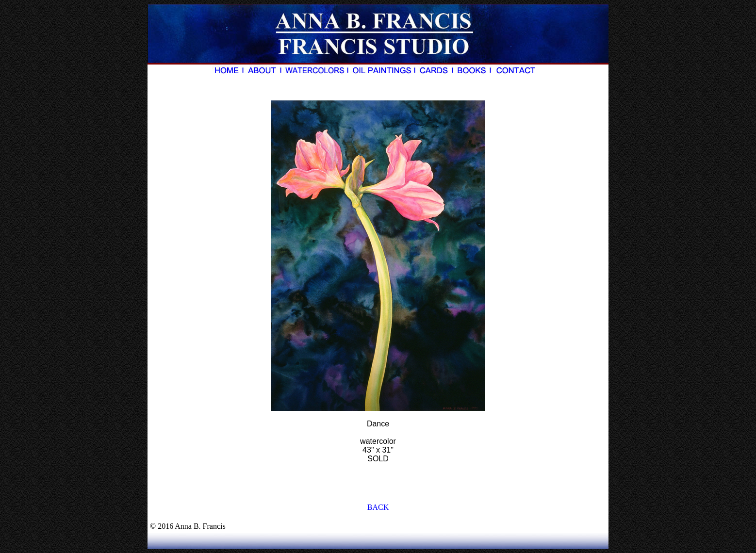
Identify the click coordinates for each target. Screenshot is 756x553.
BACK (378, 507)
